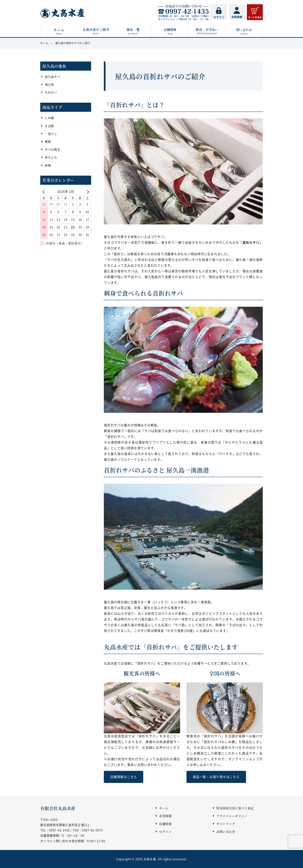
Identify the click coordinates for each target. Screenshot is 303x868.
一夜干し (51, 134)
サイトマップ (226, 824)
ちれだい (51, 92)
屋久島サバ (53, 77)
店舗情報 (165, 824)
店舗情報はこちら (124, 777)
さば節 (49, 126)
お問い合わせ (226, 832)
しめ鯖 (49, 118)
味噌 (48, 165)
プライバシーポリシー (232, 816)
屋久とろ (51, 157)
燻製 (48, 141)
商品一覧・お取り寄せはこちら (216, 777)
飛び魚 (49, 84)
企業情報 (165, 816)
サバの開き (53, 149)
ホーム (164, 808)
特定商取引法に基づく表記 (235, 808)
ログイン (165, 832)
